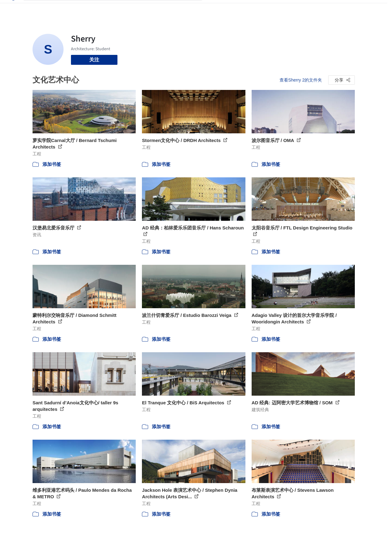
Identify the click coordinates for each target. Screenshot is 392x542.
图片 (228, 9)
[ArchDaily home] (13, 9)
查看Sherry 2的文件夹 (301, 80)
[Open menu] (372, 9)
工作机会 (263, 9)
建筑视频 (288, 9)
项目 (214, 9)
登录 (324, 9)
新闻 (243, 9)
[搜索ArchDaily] (118, 9)
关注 (94, 60)
